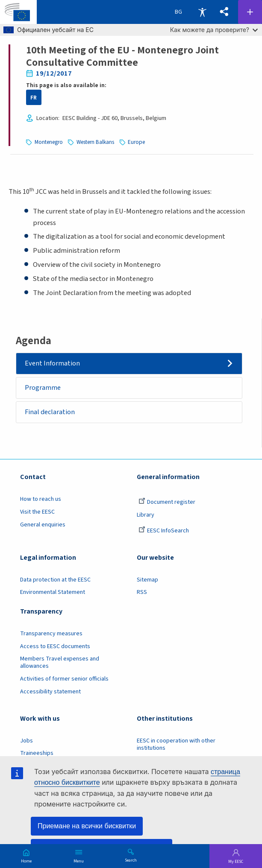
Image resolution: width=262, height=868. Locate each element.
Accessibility (202, 12)
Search (131, 860)
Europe (136, 142)
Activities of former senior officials (64, 679)
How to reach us (41, 499)
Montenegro (49, 142)
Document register (167, 502)
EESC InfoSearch (164, 531)
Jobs (26, 741)
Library (146, 515)
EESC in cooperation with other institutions (176, 744)
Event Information (52, 363)
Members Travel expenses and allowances (60, 662)
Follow (250, 12)
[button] (224, 12)
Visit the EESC (37, 512)
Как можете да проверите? (214, 30)
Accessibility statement (50, 692)
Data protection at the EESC (55, 580)
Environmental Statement (53, 592)
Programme (43, 388)
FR (34, 98)
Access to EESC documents (55, 646)
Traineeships (37, 753)
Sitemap (147, 580)
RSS (142, 592)
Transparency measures (51, 634)
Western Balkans (95, 142)
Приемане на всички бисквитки (87, 826)
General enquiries (43, 525)
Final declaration (50, 412)
